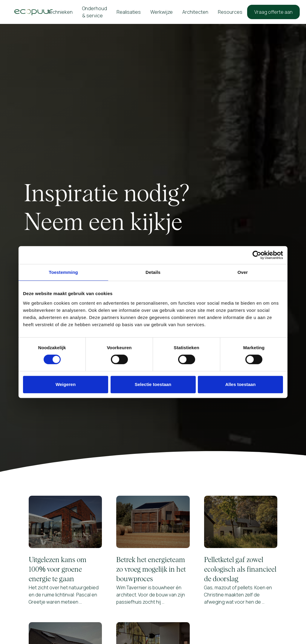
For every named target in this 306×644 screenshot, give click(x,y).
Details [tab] (153, 272)
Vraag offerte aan (273, 12)
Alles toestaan (241, 384)
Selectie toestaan (153, 384)
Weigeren (66, 384)
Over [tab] (243, 272)
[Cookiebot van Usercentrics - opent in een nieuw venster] (257, 255)
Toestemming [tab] (63, 272)
